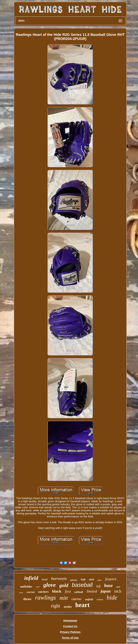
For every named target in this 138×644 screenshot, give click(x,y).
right (55, 606)
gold (64, 585)
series (68, 607)
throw (27, 599)
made (21, 593)
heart (82, 605)
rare (38, 587)
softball (79, 592)
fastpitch (111, 579)
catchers (43, 592)
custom (30, 592)
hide (112, 597)
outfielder (26, 587)
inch (118, 591)
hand (45, 579)
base (109, 585)
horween (59, 578)
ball (83, 579)
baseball (82, 585)
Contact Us (70, 626)
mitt (64, 598)
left (98, 586)
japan (106, 591)
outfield (89, 599)
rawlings (45, 598)
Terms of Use (70, 638)
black (57, 591)
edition (100, 599)
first (68, 591)
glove (50, 585)
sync (118, 587)
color (99, 580)
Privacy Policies (70, 632)
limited (92, 591)
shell (91, 580)
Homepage (70, 620)
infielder (74, 580)
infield (31, 578)
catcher (77, 599)
